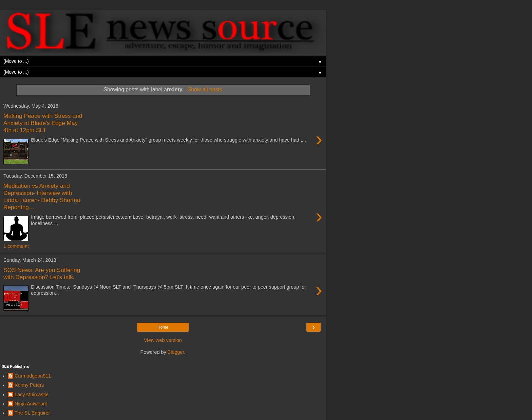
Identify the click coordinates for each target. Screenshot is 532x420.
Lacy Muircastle (32, 395)
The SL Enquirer (32, 413)
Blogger (176, 352)
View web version (163, 340)
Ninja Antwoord (31, 404)
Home (163, 327)
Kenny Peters (29, 385)
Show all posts (205, 89)
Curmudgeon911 (33, 376)
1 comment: (16, 246)
